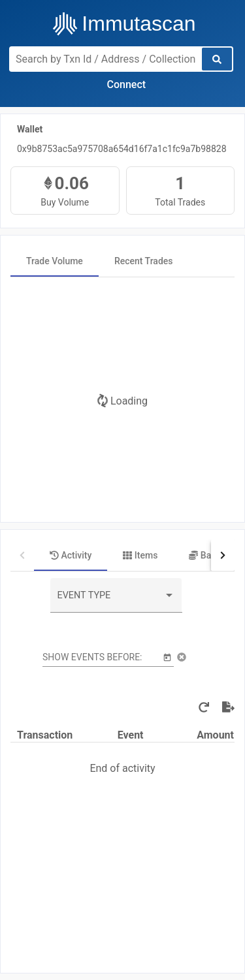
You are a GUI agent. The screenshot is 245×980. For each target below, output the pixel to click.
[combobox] (116, 600)
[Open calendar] (167, 657)
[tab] (55, 261)
